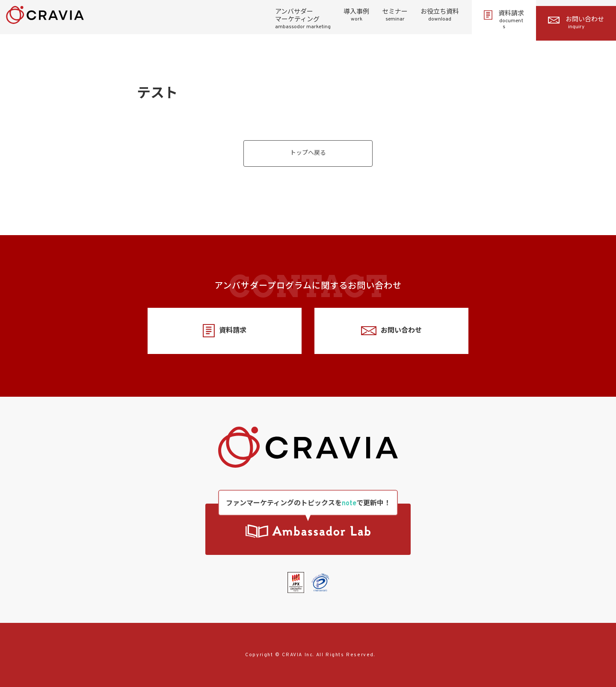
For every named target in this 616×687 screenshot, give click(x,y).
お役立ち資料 (440, 15)
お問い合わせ (576, 23)
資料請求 (504, 20)
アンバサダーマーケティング (303, 19)
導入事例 (356, 15)
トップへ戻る (308, 153)
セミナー (395, 15)
